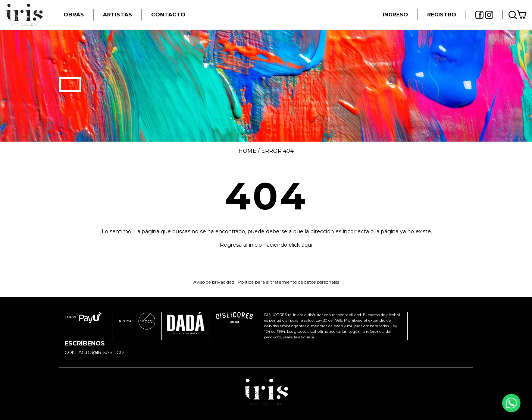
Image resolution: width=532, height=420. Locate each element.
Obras (74, 15)
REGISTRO (442, 15)
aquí (307, 245)
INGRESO (395, 15)
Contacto (168, 15)
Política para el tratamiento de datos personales (288, 282)
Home (247, 151)
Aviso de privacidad (214, 282)
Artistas (118, 15)
